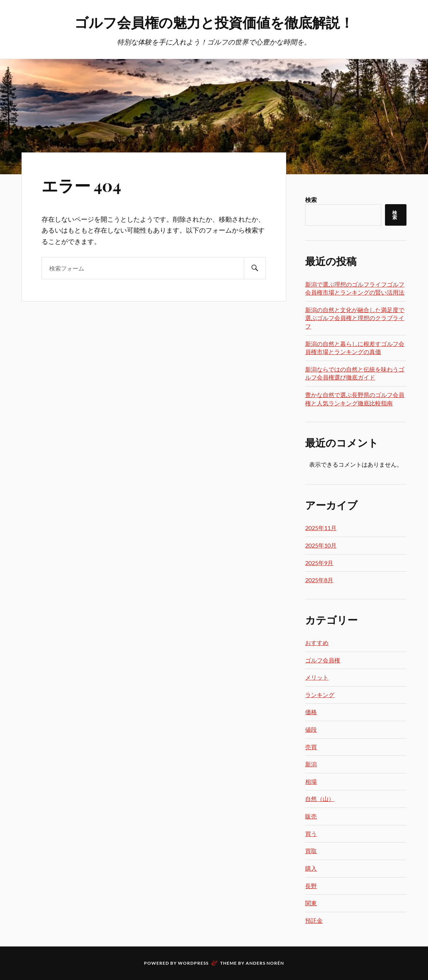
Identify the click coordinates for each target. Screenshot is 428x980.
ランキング (320, 695)
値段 (311, 729)
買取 (311, 851)
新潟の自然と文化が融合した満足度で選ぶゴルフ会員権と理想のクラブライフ (355, 318)
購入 (311, 868)
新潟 (311, 764)
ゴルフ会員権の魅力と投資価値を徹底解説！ (214, 22)
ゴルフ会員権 (323, 660)
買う (311, 834)
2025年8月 (319, 580)
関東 (311, 903)
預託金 (314, 920)
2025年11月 (321, 528)
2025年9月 (319, 563)
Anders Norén (265, 963)
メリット (317, 677)
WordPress (193, 963)
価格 (311, 712)
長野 (311, 886)
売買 (311, 747)
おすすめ (317, 643)
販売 (311, 816)
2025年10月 (321, 545)
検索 (311, 200)
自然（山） (320, 799)
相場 (311, 781)
